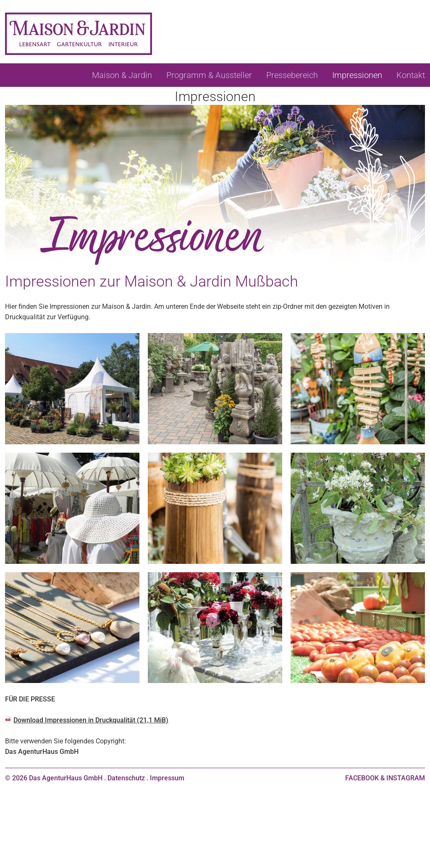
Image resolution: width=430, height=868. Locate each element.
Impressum (167, 778)
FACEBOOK (362, 778)
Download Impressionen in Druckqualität (91, 720)
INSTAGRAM (406, 778)
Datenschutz (126, 778)
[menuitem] (122, 75)
